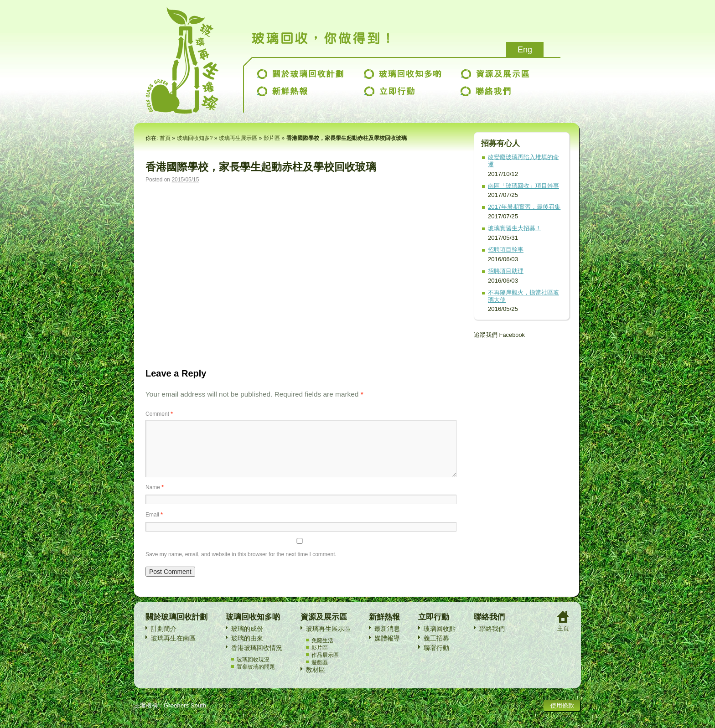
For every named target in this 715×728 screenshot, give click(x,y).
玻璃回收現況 (253, 671)
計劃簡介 (164, 640)
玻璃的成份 (247, 640)
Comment (159, 414)
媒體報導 (387, 649)
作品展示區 (325, 666)
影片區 (272, 138)
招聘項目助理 (506, 271)
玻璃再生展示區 (238, 138)
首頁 (165, 138)
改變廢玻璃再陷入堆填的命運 (523, 161)
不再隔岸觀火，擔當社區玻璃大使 (523, 296)
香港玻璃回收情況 (257, 659)
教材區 (316, 681)
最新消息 (387, 640)
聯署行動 (436, 659)
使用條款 (562, 716)
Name (155, 498)
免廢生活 (322, 651)
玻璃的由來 (247, 649)
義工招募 (436, 649)
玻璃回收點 (440, 640)
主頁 (563, 639)
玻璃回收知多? (195, 138)
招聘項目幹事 (506, 250)
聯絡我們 (492, 640)
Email (154, 526)
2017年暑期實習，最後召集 (524, 207)
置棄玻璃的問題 (256, 678)
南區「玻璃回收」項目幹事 (523, 186)
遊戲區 (320, 673)
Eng (525, 50)
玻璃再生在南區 (173, 649)
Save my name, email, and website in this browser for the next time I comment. (241, 565)
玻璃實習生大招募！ (515, 228)
